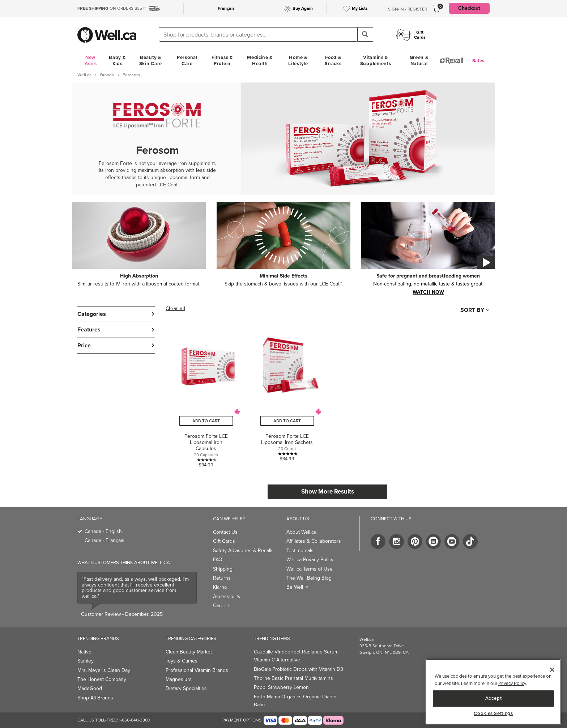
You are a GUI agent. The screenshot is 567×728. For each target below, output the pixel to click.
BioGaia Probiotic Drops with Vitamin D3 (299, 669)
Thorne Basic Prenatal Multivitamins (293, 678)
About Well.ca (301, 532)
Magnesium (178, 679)
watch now (428, 292)
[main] (493, 692)
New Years (91, 60)
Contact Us (225, 532)
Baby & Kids (117, 60)
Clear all (175, 309)
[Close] (552, 670)
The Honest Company (102, 679)
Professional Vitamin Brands (197, 670)
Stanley (86, 661)
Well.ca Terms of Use (310, 569)
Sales (479, 61)
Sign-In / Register (408, 9)
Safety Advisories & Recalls (243, 551)
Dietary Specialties (186, 688)
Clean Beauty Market (189, 652)
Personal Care (187, 60)
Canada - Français (105, 540)
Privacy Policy (512, 683)
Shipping (223, 569)
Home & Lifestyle (298, 60)
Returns (222, 578)
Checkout (469, 8)
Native (84, 652)
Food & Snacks (333, 60)
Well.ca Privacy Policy (310, 560)
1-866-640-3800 (135, 720)
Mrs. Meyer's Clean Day (104, 670)
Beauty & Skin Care (151, 60)
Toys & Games (182, 661)
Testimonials (300, 551)
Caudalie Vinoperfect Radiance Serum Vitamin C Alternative (296, 656)
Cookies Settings (493, 714)
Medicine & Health (260, 60)
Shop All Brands (95, 698)
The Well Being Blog (309, 578)
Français (226, 8)
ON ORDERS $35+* (112, 8)
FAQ (218, 560)
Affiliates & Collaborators (314, 541)
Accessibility (227, 596)
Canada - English (103, 531)
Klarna (220, 587)
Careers (222, 606)
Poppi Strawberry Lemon (281, 687)
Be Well (297, 587)
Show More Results (328, 492)
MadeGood (90, 688)
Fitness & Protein (222, 60)
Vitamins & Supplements (376, 60)
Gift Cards (224, 541)
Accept (494, 698)
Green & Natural (419, 60)
